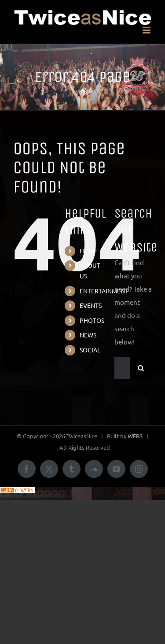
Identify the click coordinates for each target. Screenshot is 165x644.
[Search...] (122, 368)
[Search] (141, 368)
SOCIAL (90, 350)
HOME (89, 251)
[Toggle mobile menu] (147, 30)
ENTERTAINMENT (104, 291)
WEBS (135, 436)
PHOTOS (92, 320)
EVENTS (91, 305)
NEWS (88, 335)
